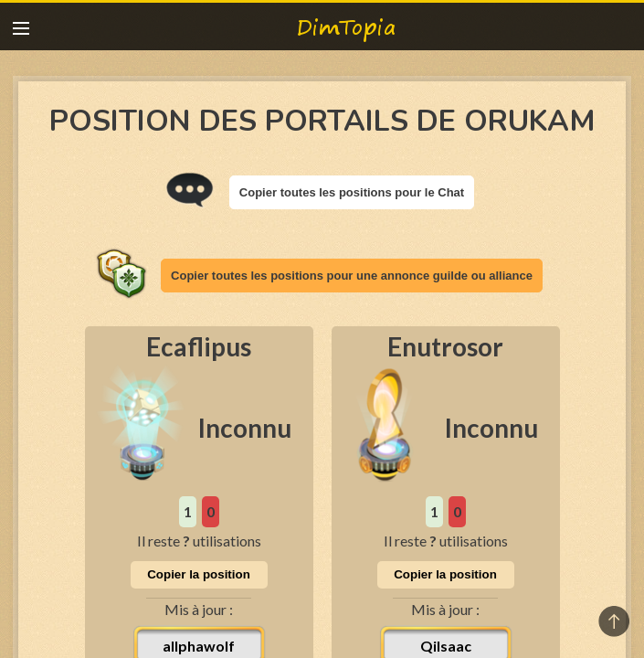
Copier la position (199, 574)
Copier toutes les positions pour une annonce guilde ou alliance (352, 276)
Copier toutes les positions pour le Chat (352, 192)
